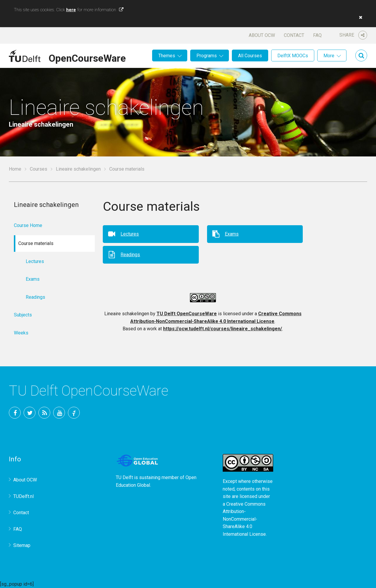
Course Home (28, 225)
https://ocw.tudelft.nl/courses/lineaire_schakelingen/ (223, 329)
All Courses (250, 56)
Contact (294, 35)
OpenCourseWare (87, 57)
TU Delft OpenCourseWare (187, 314)
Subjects (23, 315)
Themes (167, 56)
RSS (44, 413)
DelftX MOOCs (293, 56)
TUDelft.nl (23, 496)
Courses (39, 169)
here (71, 10)
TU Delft (74, 413)
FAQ (317, 35)
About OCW (262, 35)
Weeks (21, 333)
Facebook (15, 413)
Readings (130, 255)
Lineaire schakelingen (78, 169)
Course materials (127, 169)
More (329, 56)
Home (15, 169)
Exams (232, 234)
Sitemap (22, 545)
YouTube (59, 413)
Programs (207, 56)
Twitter (30, 413)
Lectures (130, 234)
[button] (359, 17)
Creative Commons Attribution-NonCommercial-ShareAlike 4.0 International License (244, 519)
